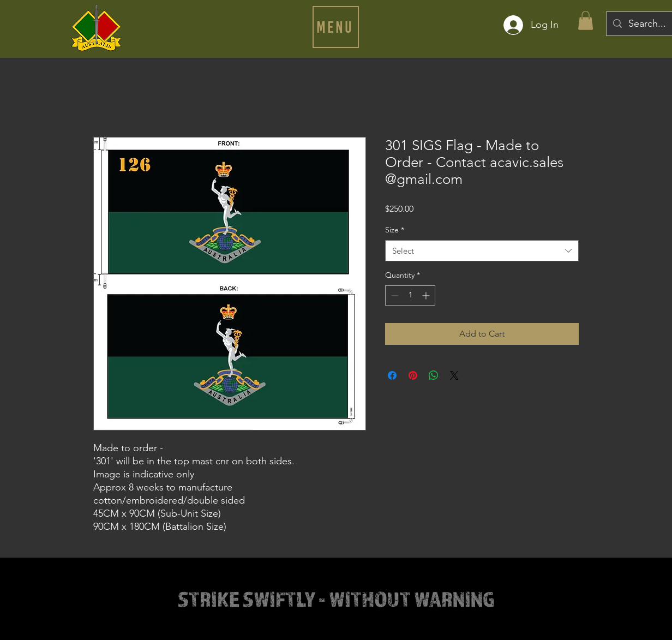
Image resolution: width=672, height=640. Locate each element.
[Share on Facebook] (392, 375)
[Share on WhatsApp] (434, 375)
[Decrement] (394, 295)
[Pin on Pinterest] (413, 375)
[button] (336, 27)
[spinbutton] (410, 295)
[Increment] (427, 295)
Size (395, 230)
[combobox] (482, 251)
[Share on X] (454, 375)
